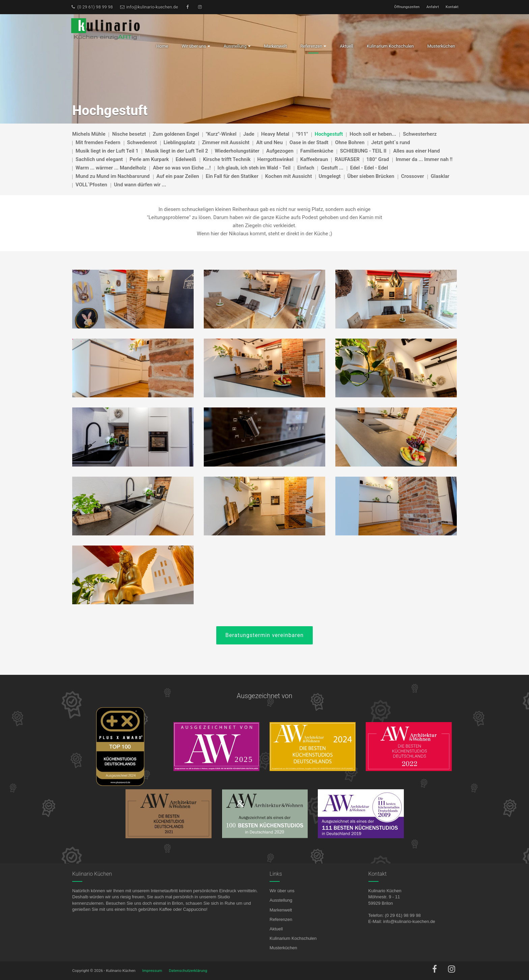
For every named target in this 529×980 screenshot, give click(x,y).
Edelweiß (186, 159)
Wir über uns (282, 891)
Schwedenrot (142, 142)
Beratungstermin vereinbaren (264, 635)
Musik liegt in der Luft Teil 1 (107, 151)
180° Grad (378, 159)
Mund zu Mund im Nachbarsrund (113, 176)
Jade (249, 134)
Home (162, 46)
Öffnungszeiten (407, 7)
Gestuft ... (332, 168)
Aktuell (276, 929)
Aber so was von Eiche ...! (182, 168)
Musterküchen (283, 948)
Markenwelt (281, 910)
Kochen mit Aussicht (289, 176)
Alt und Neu (269, 142)
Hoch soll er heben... (373, 134)
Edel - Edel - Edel (369, 168)
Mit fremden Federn (98, 142)
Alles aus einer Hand (416, 151)
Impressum (152, 971)
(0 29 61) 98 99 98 (92, 7)
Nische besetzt (129, 134)
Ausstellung (281, 900)
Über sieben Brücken (371, 176)
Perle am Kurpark (149, 159)
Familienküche (317, 151)
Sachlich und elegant (99, 159)
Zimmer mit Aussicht (226, 142)
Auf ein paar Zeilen (178, 176)
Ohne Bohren (350, 142)
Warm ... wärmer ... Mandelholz (111, 168)
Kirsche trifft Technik (227, 159)
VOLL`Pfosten (91, 185)
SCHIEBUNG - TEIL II (363, 151)
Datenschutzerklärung (188, 971)
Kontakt (452, 7)
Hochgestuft (329, 134)
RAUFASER (347, 159)
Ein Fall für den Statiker (232, 176)
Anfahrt (433, 7)
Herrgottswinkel (275, 159)
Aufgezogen (280, 151)
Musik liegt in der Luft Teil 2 (176, 151)
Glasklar (440, 176)
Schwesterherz (420, 134)
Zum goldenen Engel (176, 134)
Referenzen (281, 919)
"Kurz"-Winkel (221, 134)
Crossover (413, 176)
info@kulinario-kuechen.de (149, 7)
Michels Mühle (89, 134)
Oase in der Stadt (309, 142)
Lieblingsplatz (179, 142)
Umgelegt (330, 176)
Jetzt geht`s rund (391, 142)
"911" (302, 134)
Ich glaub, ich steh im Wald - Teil (254, 168)
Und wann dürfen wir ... (140, 185)
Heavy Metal (275, 134)
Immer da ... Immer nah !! (424, 159)
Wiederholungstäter (237, 151)
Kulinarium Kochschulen (293, 938)
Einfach (306, 168)
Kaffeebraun (314, 159)
